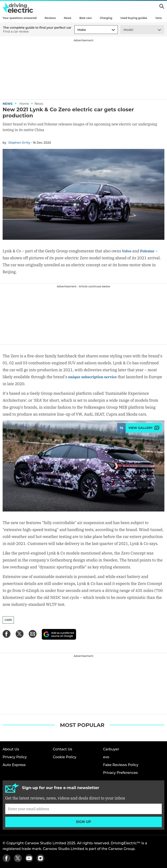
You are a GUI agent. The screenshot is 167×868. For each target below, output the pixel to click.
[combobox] (77, 30)
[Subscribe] (83, 809)
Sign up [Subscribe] (83, 822)
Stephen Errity (19, 143)
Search (162, 6)
